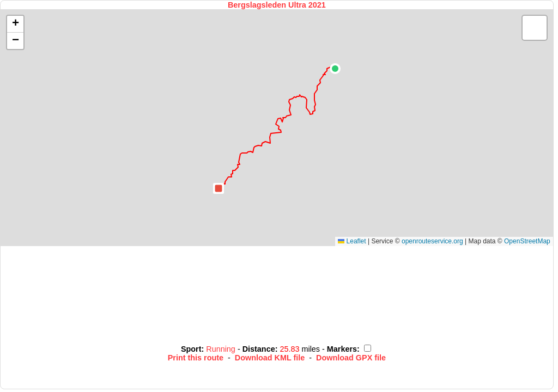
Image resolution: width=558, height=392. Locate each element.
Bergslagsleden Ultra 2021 (277, 5)
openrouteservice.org (432, 241)
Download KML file (270, 358)
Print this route (196, 358)
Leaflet (352, 241)
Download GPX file (351, 358)
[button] (335, 69)
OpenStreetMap (527, 241)
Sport (191, 349)
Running (222, 349)
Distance (259, 349)
